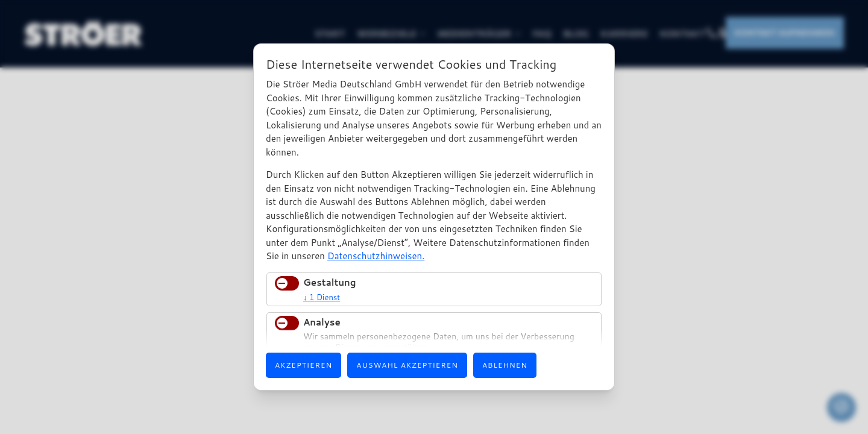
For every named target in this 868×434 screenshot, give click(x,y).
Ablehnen (505, 365)
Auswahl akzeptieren (407, 365)
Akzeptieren (303, 365)
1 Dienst (322, 297)
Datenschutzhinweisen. (376, 256)
